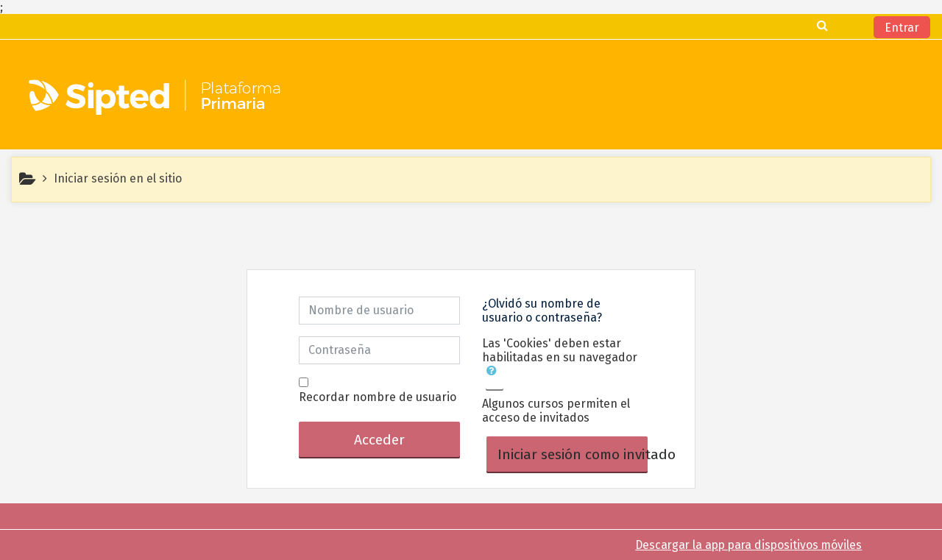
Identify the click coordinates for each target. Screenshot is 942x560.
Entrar (902, 28)
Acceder (379, 440)
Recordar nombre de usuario (378, 397)
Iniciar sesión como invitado (573, 454)
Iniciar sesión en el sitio (118, 178)
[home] (157, 100)
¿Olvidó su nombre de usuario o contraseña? (542, 311)
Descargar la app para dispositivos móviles (748, 545)
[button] (495, 378)
